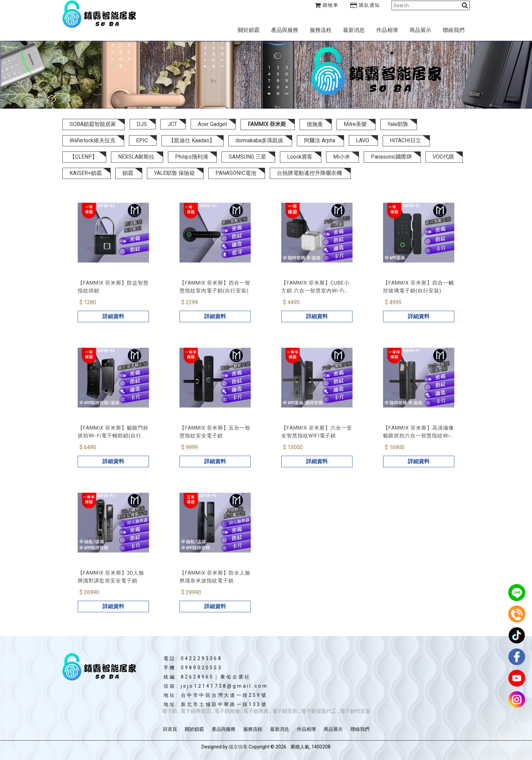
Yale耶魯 (398, 124)
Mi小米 (342, 157)
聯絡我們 (454, 30)
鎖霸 (128, 173)
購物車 (327, 5)
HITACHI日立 (405, 140)
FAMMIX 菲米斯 (267, 124)
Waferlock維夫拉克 (92, 140)
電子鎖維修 (227, 711)
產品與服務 (285, 30)
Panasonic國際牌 (391, 157)
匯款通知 (365, 5)
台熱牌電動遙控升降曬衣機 (309, 173)
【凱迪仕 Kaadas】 (192, 140)
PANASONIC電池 (236, 173)
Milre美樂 (355, 124)
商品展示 (420, 30)
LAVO (363, 140)
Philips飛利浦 (192, 157)
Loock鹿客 (300, 157)
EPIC (142, 140)
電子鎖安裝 (285, 711)
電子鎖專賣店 (196, 711)
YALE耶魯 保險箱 (174, 173)
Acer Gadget (212, 124)
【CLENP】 (83, 157)
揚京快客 (238, 747)
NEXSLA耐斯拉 (136, 157)
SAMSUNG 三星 (248, 157)
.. (288, 747)
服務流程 (321, 30)
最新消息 (354, 30)
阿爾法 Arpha (320, 140)
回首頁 (170, 729)
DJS (142, 124)
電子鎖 (169, 711)
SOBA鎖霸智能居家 (93, 124)
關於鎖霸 (249, 30)
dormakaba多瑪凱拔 (259, 140)
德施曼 (315, 124)
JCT (172, 124)
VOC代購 (443, 157)
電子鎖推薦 (256, 711)
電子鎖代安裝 (355, 711)
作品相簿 (387, 30)
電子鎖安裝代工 (319, 711)
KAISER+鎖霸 (86, 173)
